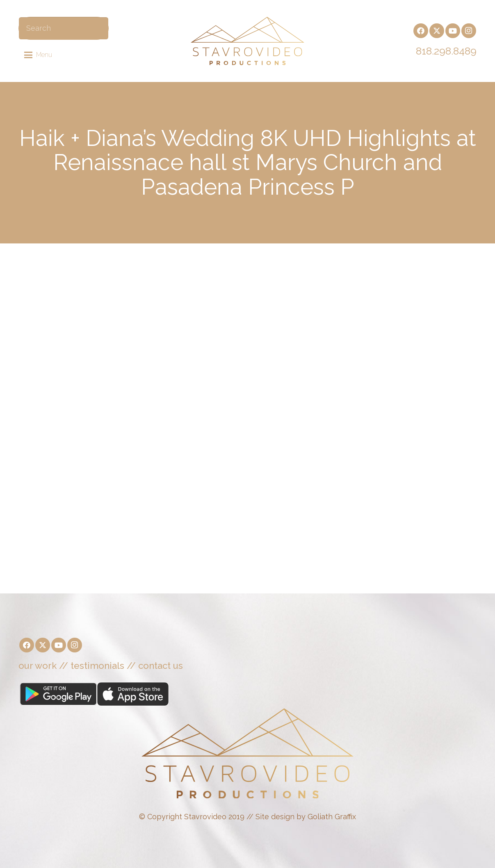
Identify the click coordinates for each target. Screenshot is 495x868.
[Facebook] (421, 31)
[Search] (64, 28)
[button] (38, 55)
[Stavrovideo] (247, 41)
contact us (161, 666)
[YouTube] (453, 31)
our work (38, 666)
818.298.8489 (446, 51)
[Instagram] (469, 31)
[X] (437, 31)
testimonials (97, 666)
